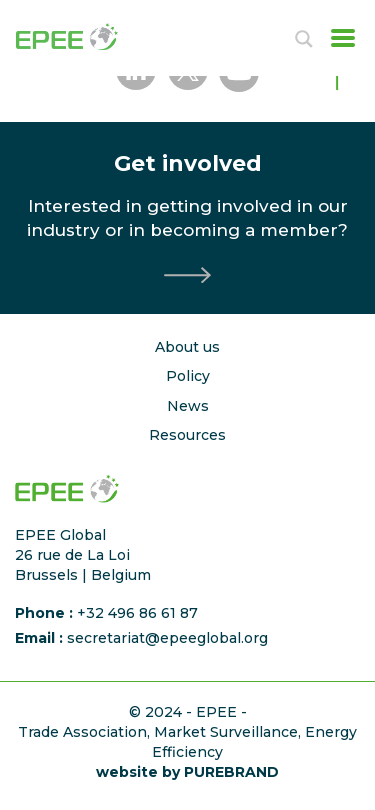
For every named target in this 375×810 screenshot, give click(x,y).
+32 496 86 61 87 (137, 613)
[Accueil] (84, 36)
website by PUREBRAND (187, 772)
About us (187, 347)
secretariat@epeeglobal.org (167, 638)
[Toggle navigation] (337, 38)
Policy (188, 376)
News (188, 406)
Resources (187, 435)
